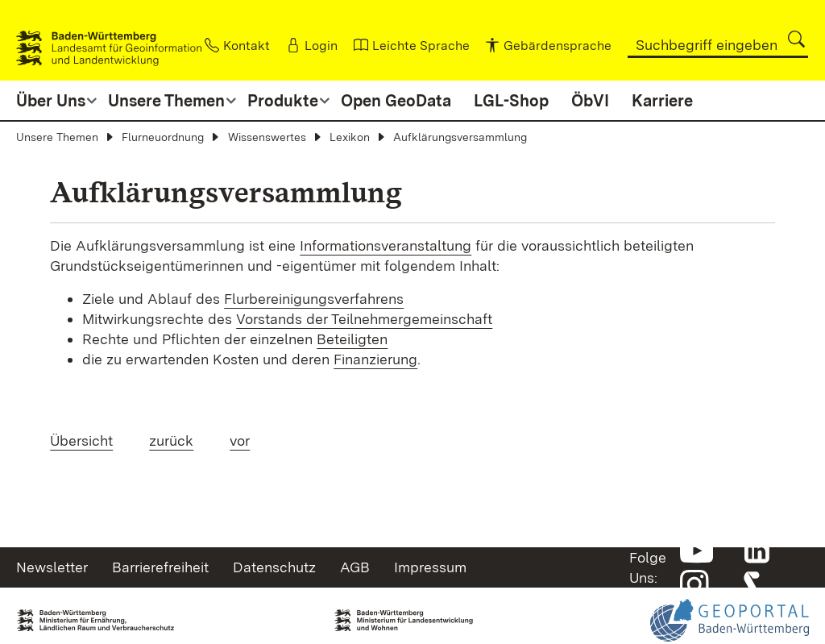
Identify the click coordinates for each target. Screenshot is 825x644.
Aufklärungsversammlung (460, 137)
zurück (171, 440)
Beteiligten (352, 339)
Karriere (662, 101)
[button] (796, 39)
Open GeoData (396, 101)
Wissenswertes (267, 137)
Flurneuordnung (163, 137)
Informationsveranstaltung (386, 245)
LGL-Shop (511, 101)
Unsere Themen (57, 137)
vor (240, 440)
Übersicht (81, 440)
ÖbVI (590, 101)
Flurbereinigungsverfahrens (314, 299)
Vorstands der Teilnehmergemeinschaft (364, 319)
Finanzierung (375, 359)
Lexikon (350, 137)
